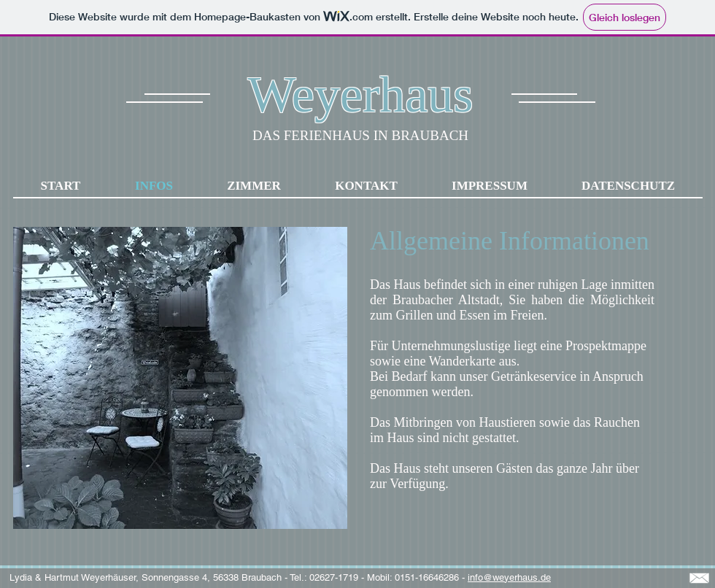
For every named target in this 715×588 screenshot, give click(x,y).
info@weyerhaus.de (509, 577)
